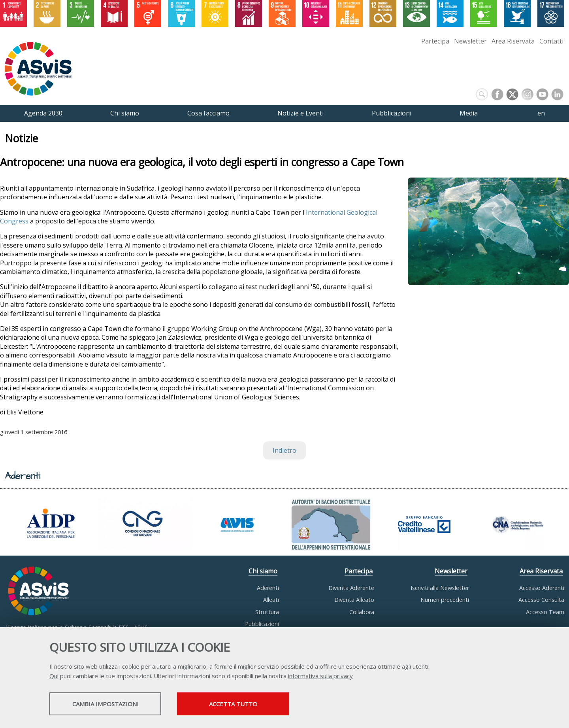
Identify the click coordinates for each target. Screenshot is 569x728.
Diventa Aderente (351, 588)
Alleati (271, 600)
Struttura (267, 612)
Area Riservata (513, 41)
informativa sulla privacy (320, 677)
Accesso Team (545, 612)
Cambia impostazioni (112, 705)
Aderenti (268, 588)
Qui (54, 677)
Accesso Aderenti (542, 588)
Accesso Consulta (541, 600)
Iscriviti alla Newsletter (440, 588)
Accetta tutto (254, 705)
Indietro (284, 450)
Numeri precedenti (445, 600)
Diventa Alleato (354, 600)
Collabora (362, 612)
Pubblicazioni (262, 624)
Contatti (551, 41)
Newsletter (470, 41)
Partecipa (435, 41)
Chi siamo (263, 571)
